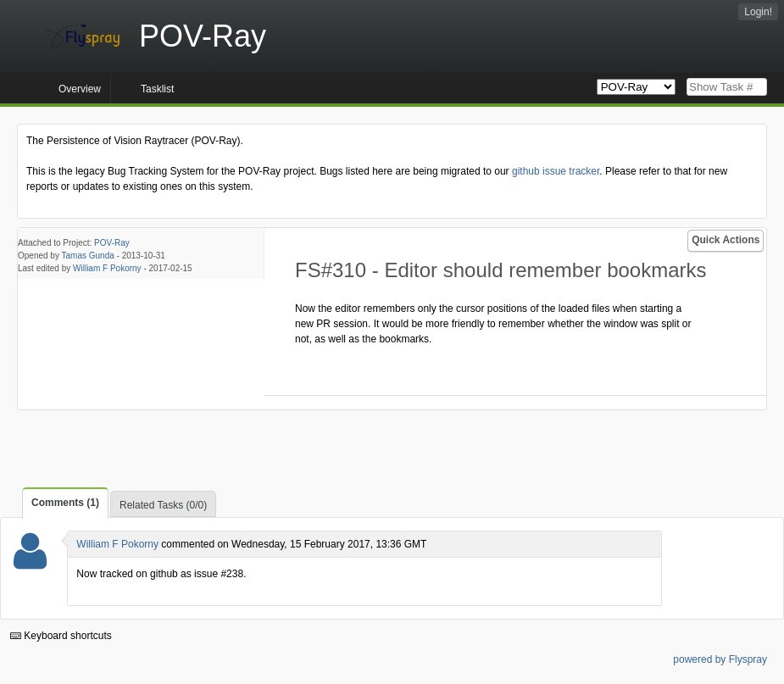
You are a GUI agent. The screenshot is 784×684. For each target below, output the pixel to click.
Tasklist (157, 89)
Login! (758, 12)
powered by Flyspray (720, 659)
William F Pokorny (107, 268)
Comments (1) (65, 503)
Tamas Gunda (88, 256)
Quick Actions (726, 240)
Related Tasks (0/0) (163, 505)
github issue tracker (556, 171)
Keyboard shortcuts (61, 636)
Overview (80, 89)
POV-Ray (112, 243)
